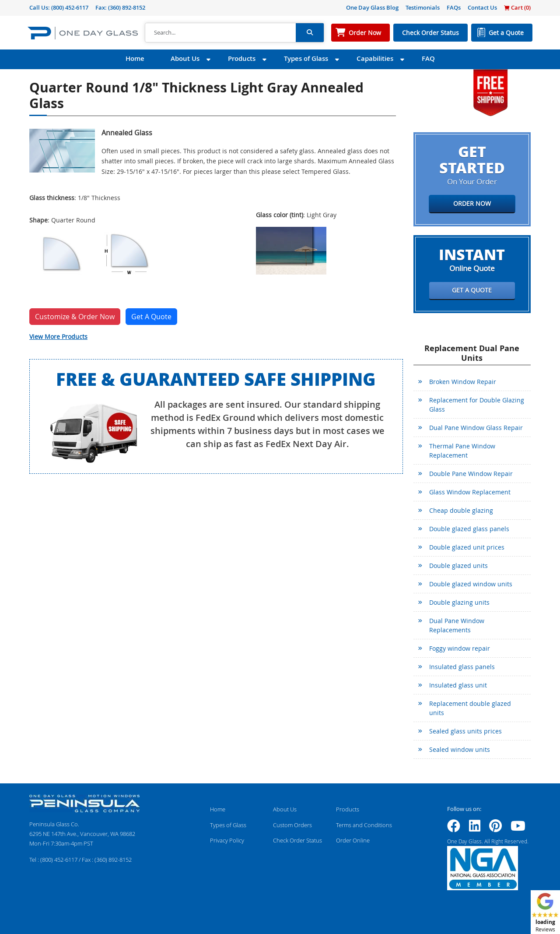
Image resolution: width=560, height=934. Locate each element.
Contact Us (482, 7)
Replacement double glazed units (470, 708)
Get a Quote (506, 33)
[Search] (220, 33)
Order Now (365, 33)
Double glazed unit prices (467, 547)
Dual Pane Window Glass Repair (476, 428)
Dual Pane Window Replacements (457, 625)
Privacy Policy (227, 840)
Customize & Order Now (75, 317)
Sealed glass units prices (465, 731)
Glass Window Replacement (470, 492)
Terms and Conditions (364, 825)
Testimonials (423, 7)
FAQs (454, 7)
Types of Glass (306, 58)
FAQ (428, 58)
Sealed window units (460, 749)
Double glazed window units (471, 584)
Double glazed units (458, 566)
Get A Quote (151, 317)
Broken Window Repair (463, 382)
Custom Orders (292, 825)
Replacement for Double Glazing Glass (477, 405)
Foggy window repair (460, 648)
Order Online (353, 840)
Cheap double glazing (461, 510)
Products (242, 58)
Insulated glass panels (462, 667)
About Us (185, 58)
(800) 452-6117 (70, 7)
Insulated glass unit (458, 685)
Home (135, 58)
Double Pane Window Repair (471, 474)
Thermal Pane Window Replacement (462, 451)
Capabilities (375, 58)
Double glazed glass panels (469, 529)
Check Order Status (430, 33)
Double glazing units (459, 602)
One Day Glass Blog (372, 7)
